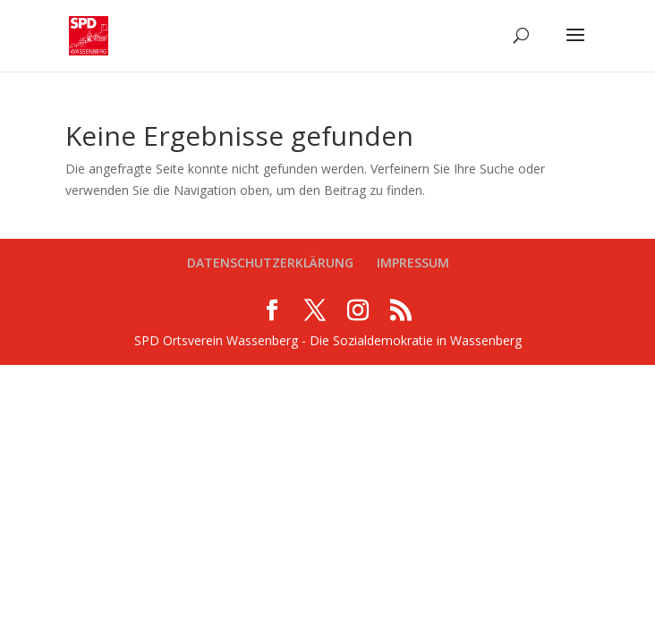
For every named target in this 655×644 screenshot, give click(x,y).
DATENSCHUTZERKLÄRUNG (270, 263)
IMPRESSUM (413, 263)
